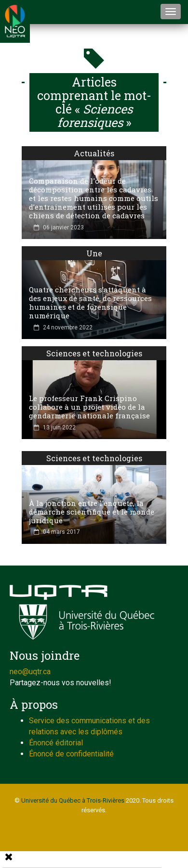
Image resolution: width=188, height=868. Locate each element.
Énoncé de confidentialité (71, 754)
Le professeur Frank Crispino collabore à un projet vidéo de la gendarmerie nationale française (89, 407)
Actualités (94, 153)
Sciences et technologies (94, 353)
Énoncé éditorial (56, 743)
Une (94, 253)
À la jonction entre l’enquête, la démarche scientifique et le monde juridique (92, 512)
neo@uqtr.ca (30, 672)
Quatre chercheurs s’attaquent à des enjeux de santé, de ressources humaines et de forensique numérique (90, 302)
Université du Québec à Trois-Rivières (73, 800)
